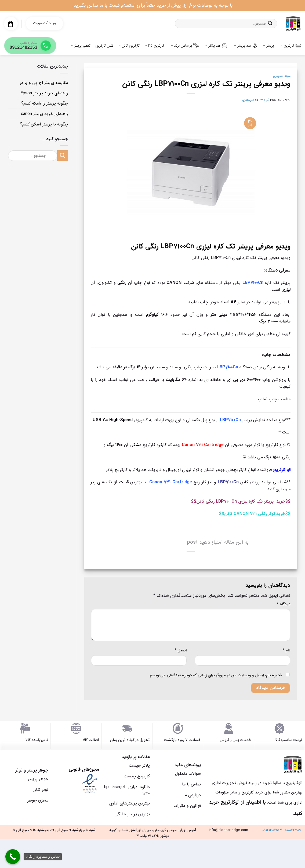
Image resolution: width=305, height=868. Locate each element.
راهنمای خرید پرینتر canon (44, 114)
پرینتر (268, 46)
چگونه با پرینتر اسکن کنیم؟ (44, 124)
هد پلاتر (216, 46)
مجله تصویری (282, 76)
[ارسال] (270, 24)
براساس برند (185, 46)
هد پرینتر (246, 46)
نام (286, 650)
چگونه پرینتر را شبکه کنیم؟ (45, 103)
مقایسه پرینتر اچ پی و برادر (44, 83)
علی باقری (248, 100)
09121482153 (272, 830)
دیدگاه (284, 604)
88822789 (293, 830)
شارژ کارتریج (104, 46)
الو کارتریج (282, 470)
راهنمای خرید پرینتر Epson (44, 93)
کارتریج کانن (129, 46)
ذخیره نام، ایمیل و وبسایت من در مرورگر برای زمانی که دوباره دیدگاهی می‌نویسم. (215, 675)
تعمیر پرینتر (80, 46)
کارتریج (291, 46)
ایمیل (181, 650)
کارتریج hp (155, 46)
